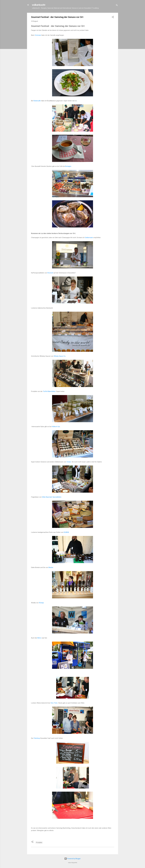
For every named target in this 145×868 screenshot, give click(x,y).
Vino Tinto (54, 703)
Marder (51, 567)
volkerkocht (39, 5)
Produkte (39, 843)
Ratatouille (37, 101)
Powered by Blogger (72, 859)
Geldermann (89, 238)
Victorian (38, 35)
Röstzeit (50, 273)
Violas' (69, 462)
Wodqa (41, 603)
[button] (113, 17)
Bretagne (68, 166)
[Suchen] (117, 6)
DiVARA (66, 532)
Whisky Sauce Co (60, 356)
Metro (39, 638)
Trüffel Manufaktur (49, 391)
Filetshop (37, 738)
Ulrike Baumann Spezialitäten (52, 497)
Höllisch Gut (56, 427)
